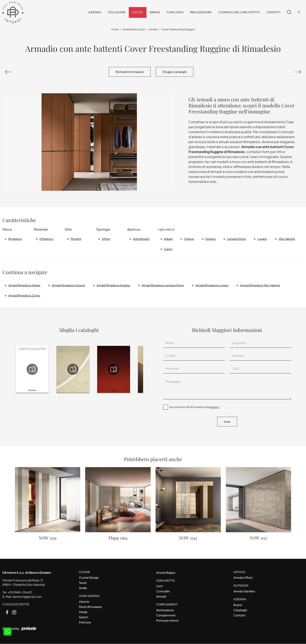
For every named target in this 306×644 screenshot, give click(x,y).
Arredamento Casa (134, 30)
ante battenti (141, 239)
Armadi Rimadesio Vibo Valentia (260, 285)
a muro (106, 239)
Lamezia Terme (236, 239)
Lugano (262, 239)
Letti (159, 586)
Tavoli (83, 583)
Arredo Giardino (244, 591)
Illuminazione (165, 610)
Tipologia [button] (103, 229)
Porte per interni (167, 621)
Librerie (84, 602)
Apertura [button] (134, 229)
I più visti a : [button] (167, 229)
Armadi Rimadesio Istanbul (113, 285)
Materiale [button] (41, 229)
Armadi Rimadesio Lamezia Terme (163, 285)
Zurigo (168, 249)
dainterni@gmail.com (27, 597)
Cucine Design (89, 578)
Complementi (166, 615)
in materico (46, 239)
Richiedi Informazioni (130, 72)
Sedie (83, 588)
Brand (155, 12)
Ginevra (189, 239)
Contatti (273, 12)
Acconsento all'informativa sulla (195, 407)
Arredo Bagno (166, 572)
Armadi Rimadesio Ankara (24, 285)
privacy (215, 407)
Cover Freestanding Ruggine (178, 30)
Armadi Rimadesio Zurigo (24, 295)
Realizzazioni (201, 12)
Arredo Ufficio (243, 578)
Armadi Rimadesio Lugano (212, 285)
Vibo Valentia (287, 239)
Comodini (163, 591)
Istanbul (210, 239)
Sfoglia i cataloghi (175, 72)
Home (115, 30)
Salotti (84, 617)
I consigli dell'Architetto (239, 12)
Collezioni (117, 12)
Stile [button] (68, 229)
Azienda (95, 12)
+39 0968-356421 (20, 592)
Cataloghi (175, 12)
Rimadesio (15, 239)
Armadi (153, 30)
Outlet (138, 12)
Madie (83, 612)
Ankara (168, 239)
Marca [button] (7, 229)
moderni (76, 239)
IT (299, 12)
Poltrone (85, 622)
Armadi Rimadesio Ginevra (68, 285)
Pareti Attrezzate (90, 607)
